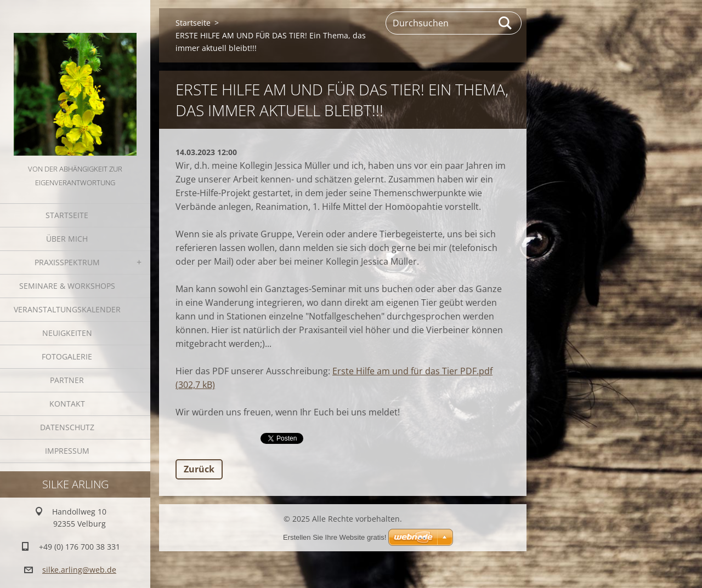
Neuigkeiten (67, 333)
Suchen (506, 23)
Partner (67, 380)
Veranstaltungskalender (67, 309)
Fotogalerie (67, 356)
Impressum (67, 451)
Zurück (199, 469)
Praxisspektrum (67, 262)
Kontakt (67, 404)
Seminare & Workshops (67, 286)
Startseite (67, 215)
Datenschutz (67, 427)
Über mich (67, 239)
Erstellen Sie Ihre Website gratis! (335, 537)
